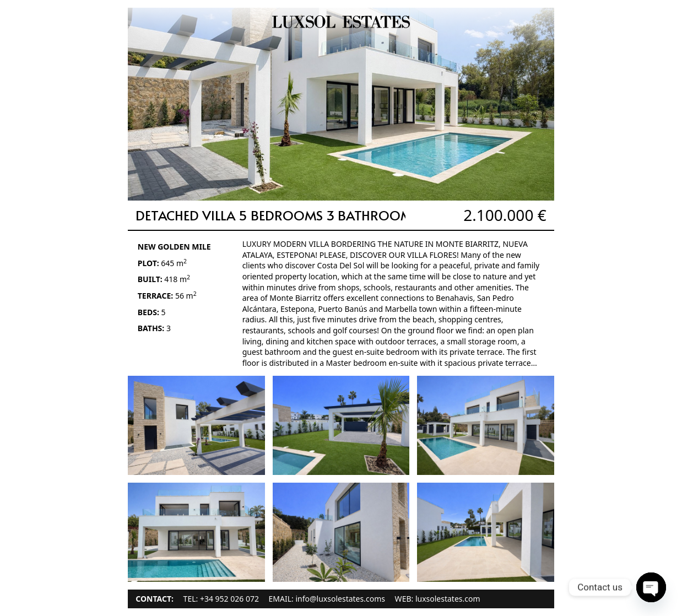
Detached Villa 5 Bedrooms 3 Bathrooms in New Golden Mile (344, 215)
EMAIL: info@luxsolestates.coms (327, 599)
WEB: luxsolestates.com (438, 599)
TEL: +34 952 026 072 (221, 599)
